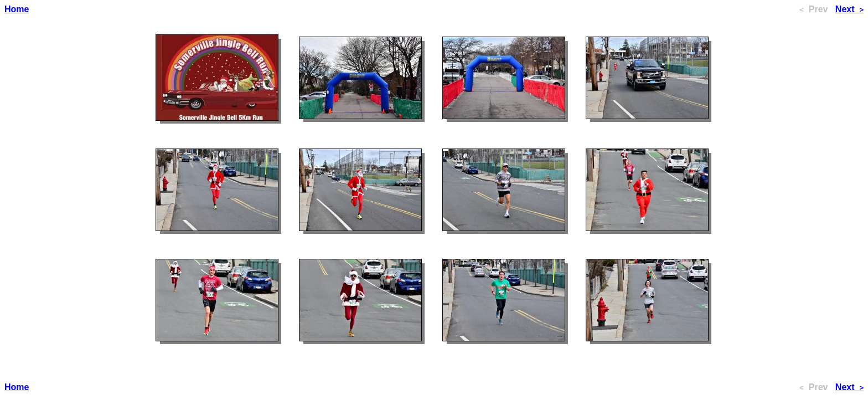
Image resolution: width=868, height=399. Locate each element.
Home (17, 9)
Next (849, 9)
